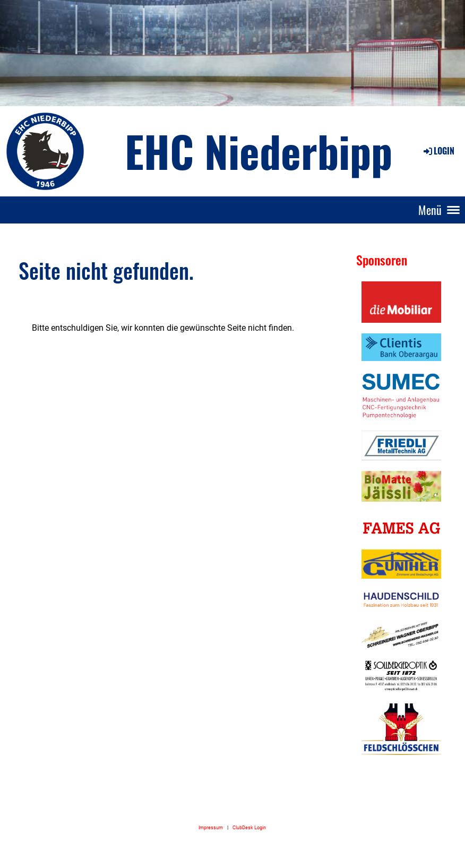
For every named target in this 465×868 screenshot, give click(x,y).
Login (438, 151)
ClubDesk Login (249, 827)
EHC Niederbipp (259, 151)
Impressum (211, 827)
